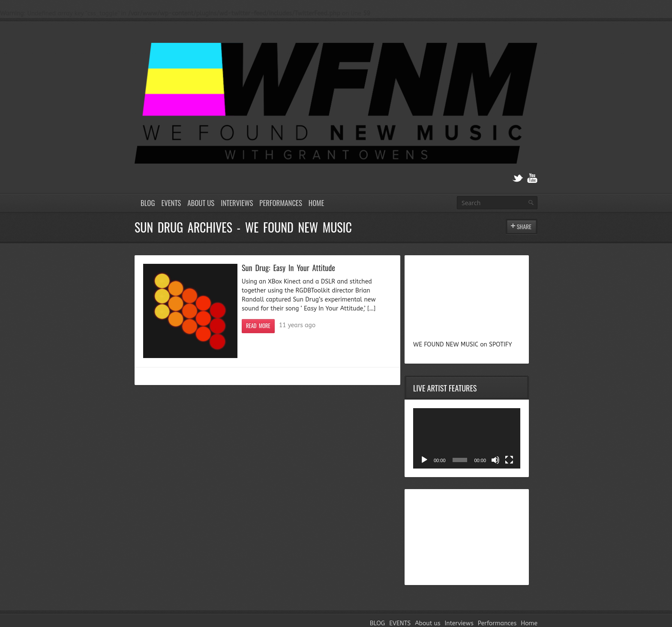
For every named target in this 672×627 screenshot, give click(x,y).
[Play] (424, 460)
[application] (467, 438)
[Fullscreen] (509, 460)
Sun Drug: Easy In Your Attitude (288, 267)
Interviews (237, 203)
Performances (281, 203)
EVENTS (171, 203)
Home (316, 203)
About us (201, 203)
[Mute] (495, 460)
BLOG (148, 203)
